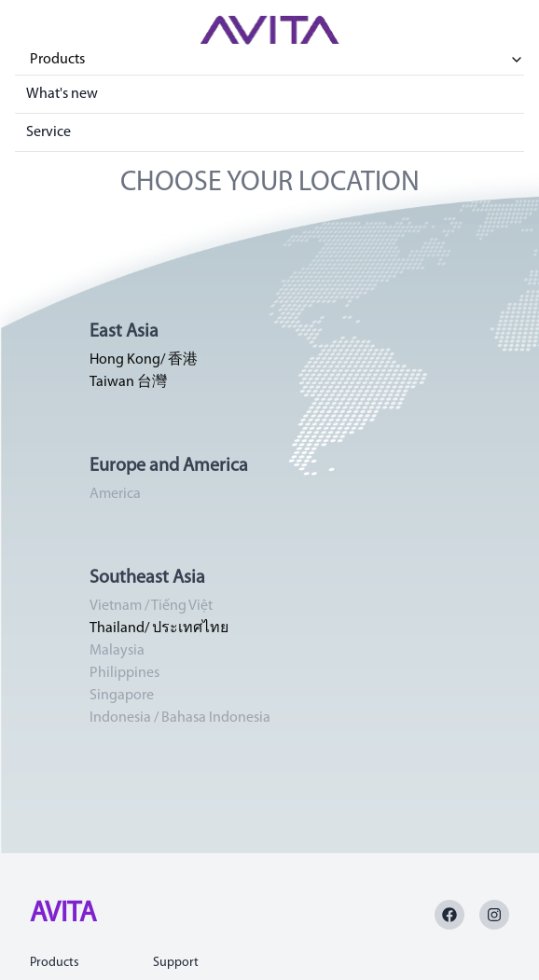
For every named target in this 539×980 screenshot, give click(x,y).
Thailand (117, 628)
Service (48, 132)
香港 (183, 360)
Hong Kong (125, 360)
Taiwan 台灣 (128, 382)
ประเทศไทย (190, 628)
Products (277, 60)
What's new (62, 94)
